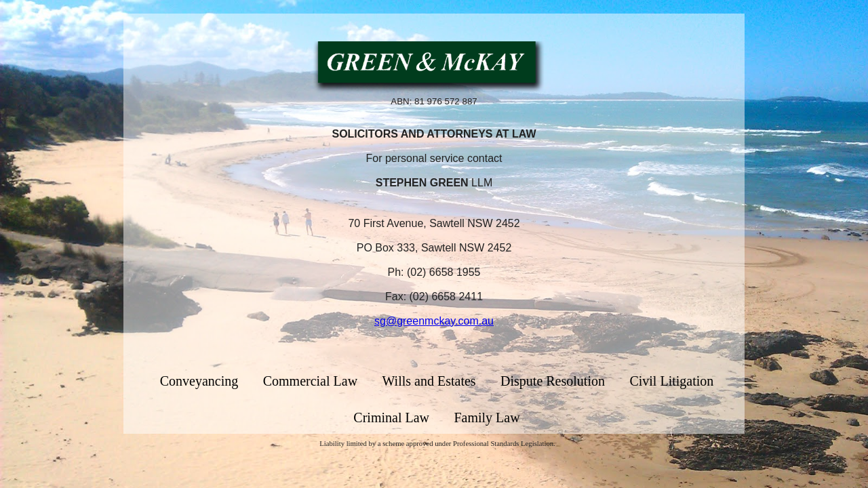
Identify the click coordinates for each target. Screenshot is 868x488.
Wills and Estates (429, 381)
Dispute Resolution (553, 381)
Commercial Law (310, 381)
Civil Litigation (671, 381)
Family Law (487, 418)
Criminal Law (391, 418)
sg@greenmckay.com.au (434, 321)
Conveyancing (199, 381)
